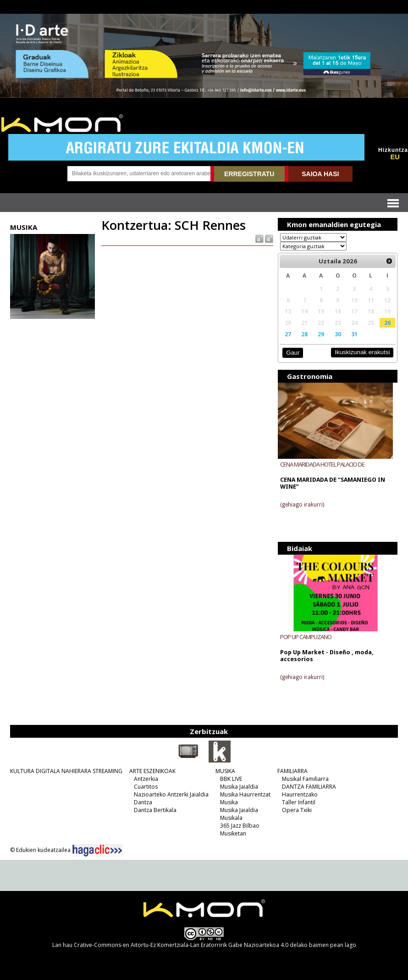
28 (304, 334)
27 (288, 334)
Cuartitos (146, 787)
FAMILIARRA (292, 771)
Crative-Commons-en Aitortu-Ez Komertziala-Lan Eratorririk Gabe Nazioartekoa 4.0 (181, 945)
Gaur (293, 353)
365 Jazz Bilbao (240, 826)
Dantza (143, 802)
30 (338, 334)
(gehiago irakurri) (302, 505)
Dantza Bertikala (155, 810)
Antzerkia (146, 779)
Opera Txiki (297, 810)
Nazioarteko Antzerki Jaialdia (171, 794)
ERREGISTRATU (249, 174)
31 (354, 334)
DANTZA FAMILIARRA (309, 787)
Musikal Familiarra (305, 779)
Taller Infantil (299, 802)
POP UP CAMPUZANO (306, 637)
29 (321, 334)
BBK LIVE (231, 779)
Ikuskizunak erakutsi (362, 352)
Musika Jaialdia (239, 787)
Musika (229, 802)
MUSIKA (225, 771)
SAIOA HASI (320, 174)
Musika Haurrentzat (245, 794)
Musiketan (233, 833)
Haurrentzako (300, 794)
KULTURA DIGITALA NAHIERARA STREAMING (66, 771)
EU (395, 157)
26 (387, 323)
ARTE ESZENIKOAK (152, 771)
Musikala (231, 818)
